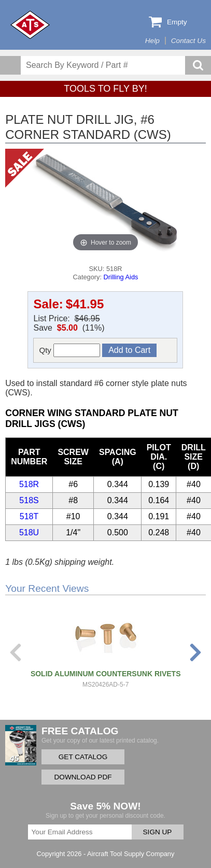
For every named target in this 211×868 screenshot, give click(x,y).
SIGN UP (158, 832)
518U (29, 532)
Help (152, 41)
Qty (69, 350)
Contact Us (188, 41)
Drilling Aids (121, 277)
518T (29, 516)
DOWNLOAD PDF (83, 777)
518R (29, 484)
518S (29, 500)
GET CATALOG (83, 757)
